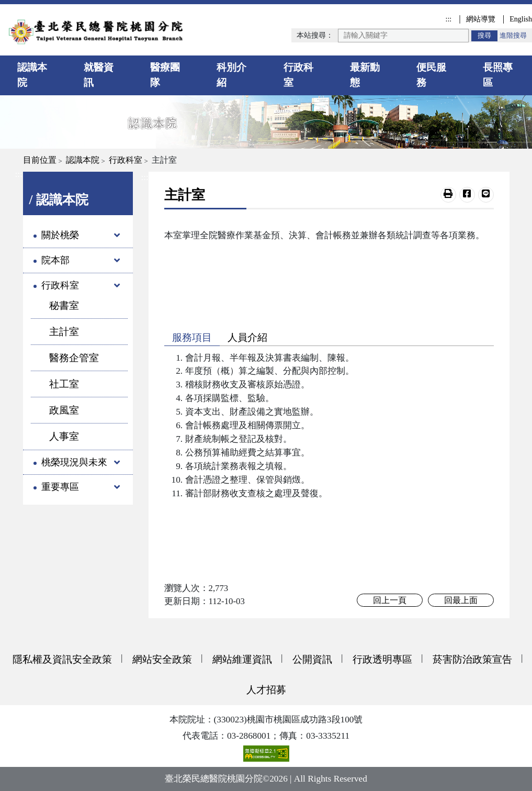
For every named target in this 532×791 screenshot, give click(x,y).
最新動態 (365, 75)
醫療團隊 (165, 75)
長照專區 (498, 75)
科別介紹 (231, 75)
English (521, 19)
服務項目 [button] (192, 337)
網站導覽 (481, 19)
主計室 (64, 332)
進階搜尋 (513, 36)
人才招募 (266, 690)
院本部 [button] (55, 260)
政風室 (64, 410)
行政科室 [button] (60, 285)
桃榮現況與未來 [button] (74, 462)
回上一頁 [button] (390, 600)
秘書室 (64, 305)
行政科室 (298, 75)
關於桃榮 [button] (60, 235)
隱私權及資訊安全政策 (62, 659)
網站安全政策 (162, 659)
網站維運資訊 (242, 659)
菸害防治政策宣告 (472, 659)
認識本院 (32, 75)
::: (448, 19)
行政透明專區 (382, 659)
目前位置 (40, 160)
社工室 (64, 384)
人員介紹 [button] (247, 337)
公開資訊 (312, 659)
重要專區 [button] (60, 487)
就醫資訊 (99, 75)
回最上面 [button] (461, 600)
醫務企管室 (74, 358)
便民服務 (431, 75)
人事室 (64, 436)
